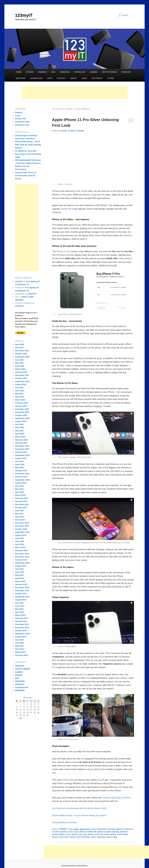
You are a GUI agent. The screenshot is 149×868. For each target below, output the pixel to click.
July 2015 (19, 569)
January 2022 (21, 372)
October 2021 (21, 378)
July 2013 (19, 640)
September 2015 (22, 563)
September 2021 (22, 381)
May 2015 (19, 575)
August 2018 (21, 483)
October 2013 (21, 631)
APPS (50, 78)
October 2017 (21, 508)
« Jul (20, 718)
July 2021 (19, 388)
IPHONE (30, 72)
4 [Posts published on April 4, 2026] (35, 704)
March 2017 (20, 520)
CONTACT (61, 78)
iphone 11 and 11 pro (69, 832)
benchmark (102, 829)
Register (19, 112)
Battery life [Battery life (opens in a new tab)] (66, 209)
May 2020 (19, 431)
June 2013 (20, 643)
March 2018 (20, 495)
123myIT (24, 15)
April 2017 (20, 517)
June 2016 (20, 541)
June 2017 (20, 511)
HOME (19, 72)
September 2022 (22, 357)
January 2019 (21, 471)
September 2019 (22, 455)
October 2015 (21, 560)
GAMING (94, 72)
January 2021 (21, 406)
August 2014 (21, 600)
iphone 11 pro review (119, 834)
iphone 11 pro (65, 834)
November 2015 (22, 557)
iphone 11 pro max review (99, 834)
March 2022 (20, 369)
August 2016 (21, 535)
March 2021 (20, 400)
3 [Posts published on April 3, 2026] (31, 704)
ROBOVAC (126, 72)
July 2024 (19, 348)
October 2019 (21, 452)
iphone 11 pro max (79, 834)
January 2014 (21, 621)
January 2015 (21, 584)
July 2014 (19, 603)
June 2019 (20, 464)
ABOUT (74, 78)
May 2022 (19, 363)
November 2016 (22, 526)
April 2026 (20, 344)
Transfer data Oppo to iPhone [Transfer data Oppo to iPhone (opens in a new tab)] (117, 798)
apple (76, 829)
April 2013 (20, 649)
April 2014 (20, 612)
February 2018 (21, 498)
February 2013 (21, 655)
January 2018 (21, 501)
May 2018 (19, 489)
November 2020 (22, 412)
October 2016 (21, 529)
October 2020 (21, 415)
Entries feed (20, 119)
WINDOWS (65, 72)
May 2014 (19, 609)
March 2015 (20, 581)
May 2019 (19, 467)
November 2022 (22, 351)
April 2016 (20, 544)
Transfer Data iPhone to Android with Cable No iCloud (26, 176)
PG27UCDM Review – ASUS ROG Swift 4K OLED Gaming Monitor (28, 145)
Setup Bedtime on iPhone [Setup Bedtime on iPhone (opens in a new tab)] (64, 822)
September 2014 (22, 597)
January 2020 (21, 443)
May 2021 (19, 394)
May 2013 (19, 646)
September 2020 (22, 418)
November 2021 (22, 375)
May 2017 (19, 514)
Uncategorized (22, 687)
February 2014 (21, 618)
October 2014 (21, 594)
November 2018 (22, 474)
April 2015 (20, 578)
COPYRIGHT (97, 78)
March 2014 (20, 615)
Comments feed (22, 122)
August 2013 (21, 637)
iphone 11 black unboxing (108, 832)
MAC (53, 72)
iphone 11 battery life (88, 832)
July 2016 (19, 538)
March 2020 (20, 437)
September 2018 (22, 480)
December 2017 (22, 504)
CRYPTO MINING (109, 72)
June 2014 (20, 606)
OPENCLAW (80, 72)
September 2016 (22, 532)
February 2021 (21, 403)
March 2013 (20, 652)
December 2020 (22, 409)
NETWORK (21, 78)
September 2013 (22, 634)
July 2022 (19, 360)
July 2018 (19, 486)
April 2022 (20, 366)
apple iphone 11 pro (88, 829)
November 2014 (22, 591)
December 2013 (22, 624)
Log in (18, 116)
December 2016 (22, 523)
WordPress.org (22, 125)
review (93, 837)
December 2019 (22, 446)
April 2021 (20, 397)
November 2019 (22, 449)
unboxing (101, 837)
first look (111, 829)
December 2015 (22, 554)
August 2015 (21, 566)
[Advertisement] (74, 92)
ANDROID (42, 72)
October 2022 (21, 354)
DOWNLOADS (36, 78)
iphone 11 (120, 829)
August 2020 (21, 421)
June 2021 (20, 391)
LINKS (84, 78)
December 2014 (22, 587)
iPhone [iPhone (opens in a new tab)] (127, 235)
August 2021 (21, 384)
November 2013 (22, 628)
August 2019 (21, 458)
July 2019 (19, 461)
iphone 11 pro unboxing (79, 837)
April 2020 (20, 434)
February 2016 (21, 550)
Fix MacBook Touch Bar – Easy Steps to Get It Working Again (28, 154)
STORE (111, 78)
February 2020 (21, 440)
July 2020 (19, 424)
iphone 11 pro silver (60, 837)
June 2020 (20, 427)
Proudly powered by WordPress (74, 866)
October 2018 (21, 477)
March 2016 (20, 547)
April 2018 (20, 492)
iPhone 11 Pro (63, 251)
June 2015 (20, 572)
